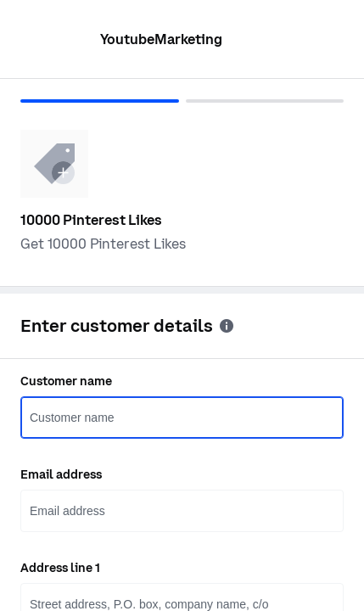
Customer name (66, 381)
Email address (61, 474)
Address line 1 (60, 568)
